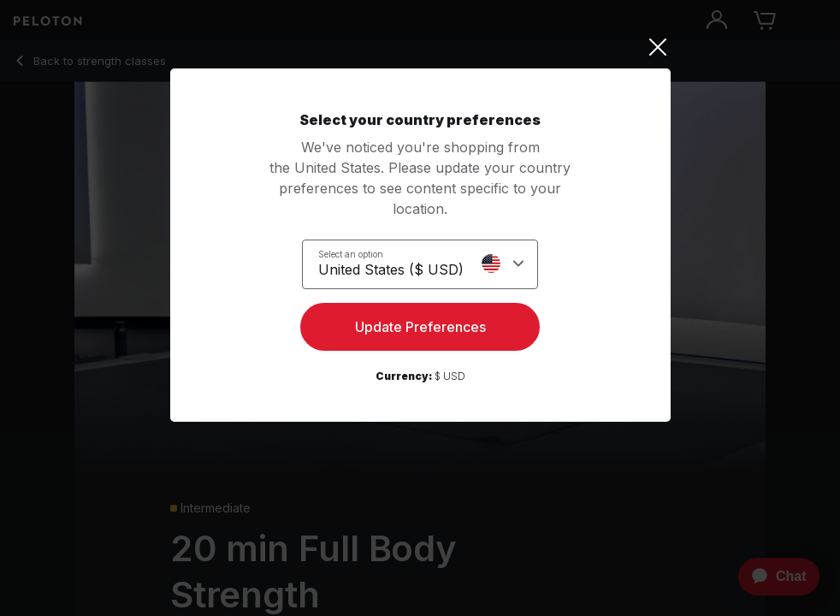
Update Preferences (420, 327)
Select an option (351, 254)
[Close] (420, 47)
